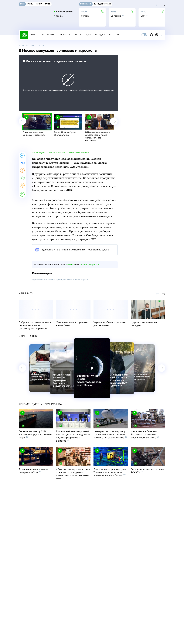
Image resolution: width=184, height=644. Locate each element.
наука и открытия (79, 153)
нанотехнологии (57, 153)
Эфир (33, 35)
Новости (65, 35)
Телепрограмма (48, 35)
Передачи (100, 35)
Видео (88, 35)
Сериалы (114, 35)
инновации (38, 153)
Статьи (77, 35)
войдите (71, 265)
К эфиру (58, 16)
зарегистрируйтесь (89, 265)
